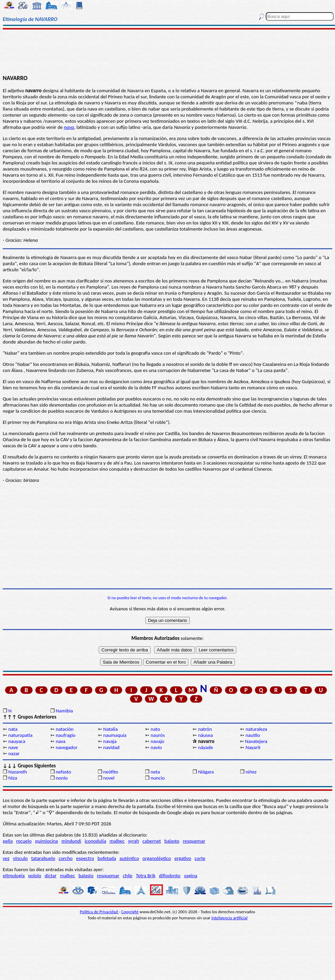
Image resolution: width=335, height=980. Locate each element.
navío (156, 747)
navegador (67, 747)
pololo (35, 876)
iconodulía (95, 841)
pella (8, 841)
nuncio (158, 778)
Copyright (130, 912)
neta (155, 772)
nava (69, 127)
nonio (62, 778)
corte (200, 858)
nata (13, 729)
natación (65, 729)
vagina (191, 876)
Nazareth (17, 772)
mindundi (71, 841)
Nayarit (253, 747)
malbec (117, 841)
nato (155, 729)
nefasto (63, 772)
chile (128, 876)
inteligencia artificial (229, 918)
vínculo (20, 858)
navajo (157, 741)
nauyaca (17, 741)
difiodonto (170, 876)
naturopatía (20, 735)
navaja (110, 741)
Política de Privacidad (99, 912)
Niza (13, 778)
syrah (133, 841)
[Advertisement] (168, 52)
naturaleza (256, 729)
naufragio (66, 735)
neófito (111, 772)
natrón (205, 729)
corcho (66, 858)
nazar (14, 753)
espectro (85, 858)
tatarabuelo (43, 858)
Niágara (206, 772)
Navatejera (256, 741)
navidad (111, 747)
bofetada (107, 858)
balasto (172, 841)
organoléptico (157, 858)
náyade (206, 747)
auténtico (129, 858)
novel (109, 778)
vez (6, 858)
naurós (158, 735)
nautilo (253, 735)
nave (13, 747)
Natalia (110, 729)
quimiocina (46, 841)
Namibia (64, 711)
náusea (206, 735)
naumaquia (115, 735)
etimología (14, 876)
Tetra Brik (146, 876)
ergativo (183, 858)
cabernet (152, 841)
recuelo (24, 841)
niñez (251, 772)
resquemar (194, 841)
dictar (51, 876)
